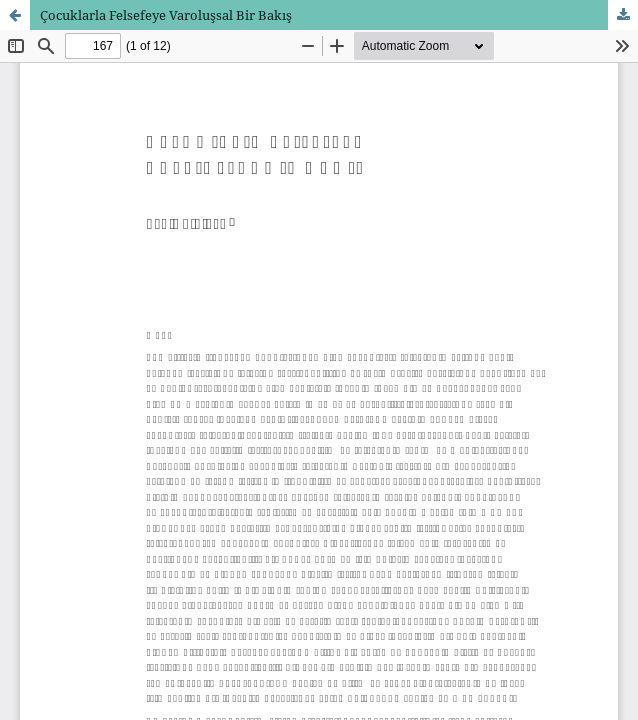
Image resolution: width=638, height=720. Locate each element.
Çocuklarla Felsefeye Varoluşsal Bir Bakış (166, 15)
